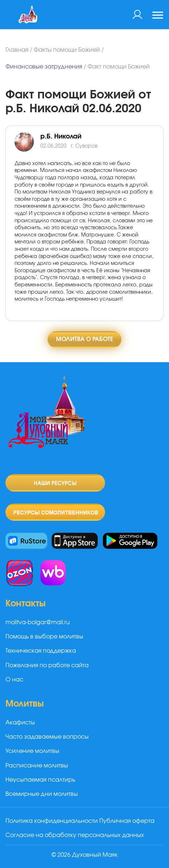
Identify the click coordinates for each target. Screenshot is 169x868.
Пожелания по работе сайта (47, 665)
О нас (14, 680)
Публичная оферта (127, 821)
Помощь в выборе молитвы (44, 637)
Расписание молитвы (37, 766)
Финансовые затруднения (44, 67)
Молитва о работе (84, 339)
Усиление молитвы (32, 751)
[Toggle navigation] (158, 16)
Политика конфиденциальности (52, 821)
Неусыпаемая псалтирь (40, 780)
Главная (17, 50)
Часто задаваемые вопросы (47, 737)
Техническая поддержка (41, 651)
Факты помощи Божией (67, 50)
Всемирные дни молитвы (42, 794)
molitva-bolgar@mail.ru (38, 622)
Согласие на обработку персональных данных (75, 835)
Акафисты (20, 723)
